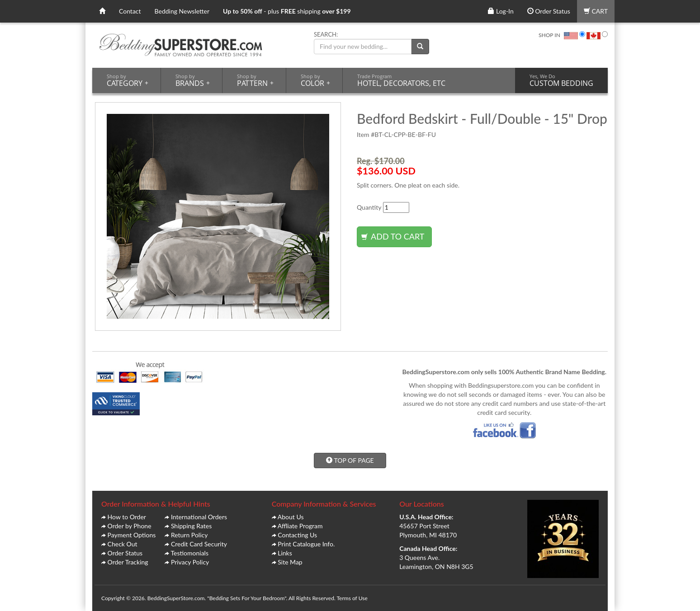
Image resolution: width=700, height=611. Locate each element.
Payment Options (132, 535)
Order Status (549, 11)
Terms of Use (352, 598)
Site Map (290, 562)
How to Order (127, 517)
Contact (130, 11)
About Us (291, 517)
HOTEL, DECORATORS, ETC (401, 80)
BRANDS (193, 80)
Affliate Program (300, 526)
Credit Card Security (199, 544)
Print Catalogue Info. (306, 544)
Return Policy (189, 535)
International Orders (199, 517)
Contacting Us (297, 535)
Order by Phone (130, 526)
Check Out (123, 544)
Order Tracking (128, 562)
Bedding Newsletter (182, 11)
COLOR (315, 80)
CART (596, 11)
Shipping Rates (191, 526)
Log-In (501, 11)
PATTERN (255, 80)
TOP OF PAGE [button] (350, 460)
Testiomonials (189, 553)
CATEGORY (128, 80)
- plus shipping (287, 11)
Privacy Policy (190, 562)
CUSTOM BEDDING (561, 80)
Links (285, 553)
